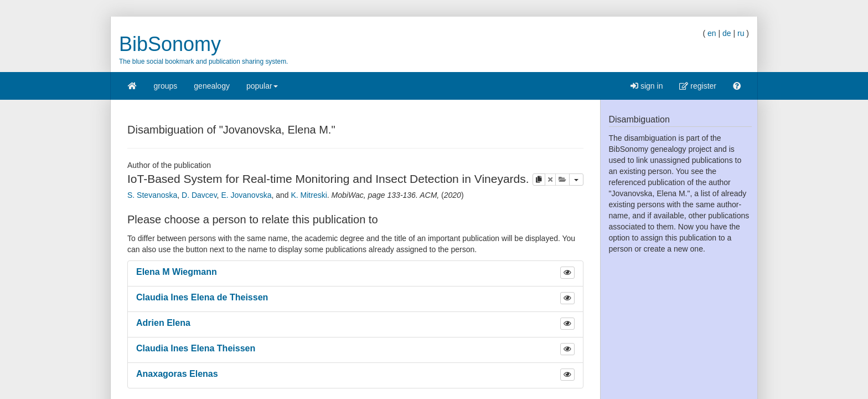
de (727, 33)
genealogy (212, 86)
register (698, 86)
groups (166, 86)
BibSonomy (170, 44)
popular (262, 89)
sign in (647, 86)
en (712, 33)
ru (741, 33)
